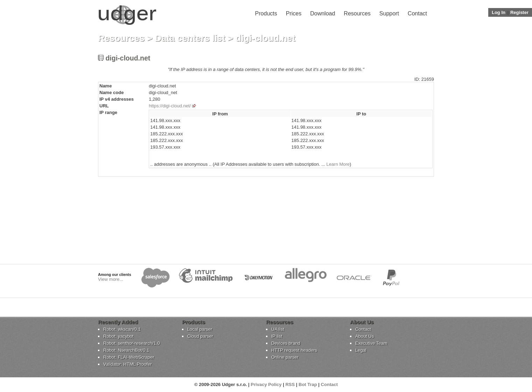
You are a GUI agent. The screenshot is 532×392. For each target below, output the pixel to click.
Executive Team (371, 343)
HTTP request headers (294, 350)
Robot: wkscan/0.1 (122, 329)
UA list (278, 329)
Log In (499, 12)
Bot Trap (308, 384)
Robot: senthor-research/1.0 (132, 343)
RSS (290, 384)
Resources (357, 13)
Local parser (200, 329)
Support (389, 13)
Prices (294, 13)
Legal (361, 350)
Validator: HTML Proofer (128, 364)
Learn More (338, 164)
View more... (111, 279)
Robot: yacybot (118, 336)
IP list (277, 336)
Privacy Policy (266, 384)
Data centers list (190, 38)
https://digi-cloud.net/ (170, 106)
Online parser (285, 357)
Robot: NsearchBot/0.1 (126, 350)
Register (519, 12)
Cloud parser (200, 336)
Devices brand (286, 343)
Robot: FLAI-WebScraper (129, 357)
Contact (417, 13)
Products (266, 13)
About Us (365, 336)
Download (323, 13)
